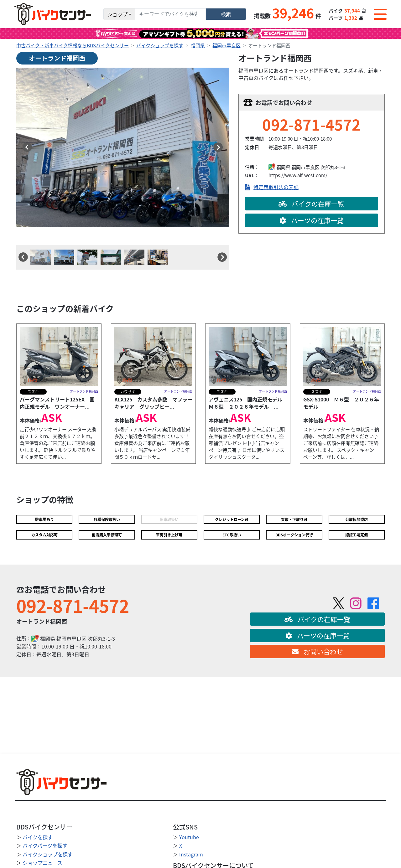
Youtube (189, 837)
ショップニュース (42, 863)
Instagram (191, 854)
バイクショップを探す (160, 45)
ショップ (117, 14)
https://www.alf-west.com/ (298, 175)
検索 (226, 14)
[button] (27, 147)
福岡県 (198, 45)
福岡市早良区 (227, 45)
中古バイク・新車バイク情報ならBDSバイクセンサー (73, 45)
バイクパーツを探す (45, 845)
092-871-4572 (311, 124)
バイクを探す (38, 837)
